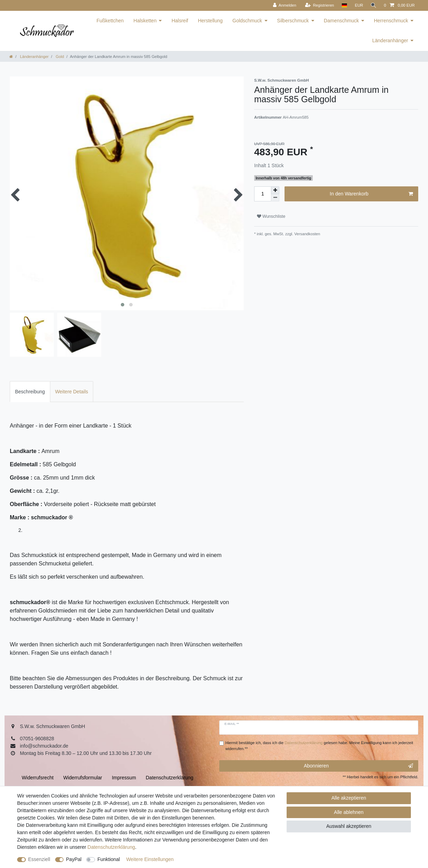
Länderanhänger (390, 40)
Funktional (109, 859)
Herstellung (210, 21)
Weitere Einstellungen (150, 859)
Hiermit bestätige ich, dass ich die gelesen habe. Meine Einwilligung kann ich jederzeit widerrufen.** (319, 746)
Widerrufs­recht (38, 778)
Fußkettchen (110, 21)
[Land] (343, 5)
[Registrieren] (319, 5)
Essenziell (39, 859)
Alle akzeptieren (349, 798)
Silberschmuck (293, 21)
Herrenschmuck (391, 21)
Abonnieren (358, 766)
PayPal (74, 859)
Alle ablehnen (349, 812)
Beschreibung (30, 392)
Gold (59, 57)
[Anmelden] (284, 5)
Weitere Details (72, 392)
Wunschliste (271, 216)
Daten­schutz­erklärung (111, 847)
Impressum (124, 778)
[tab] (30, 391)
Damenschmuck (341, 21)
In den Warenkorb (371, 194)
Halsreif (180, 21)
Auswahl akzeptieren (349, 826)
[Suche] (373, 5)
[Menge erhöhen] (275, 190)
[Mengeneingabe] (263, 194)
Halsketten (145, 21)
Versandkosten (307, 234)
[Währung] (358, 5)
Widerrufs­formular (83, 778)
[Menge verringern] (275, 198)
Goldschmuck (247, 21)
